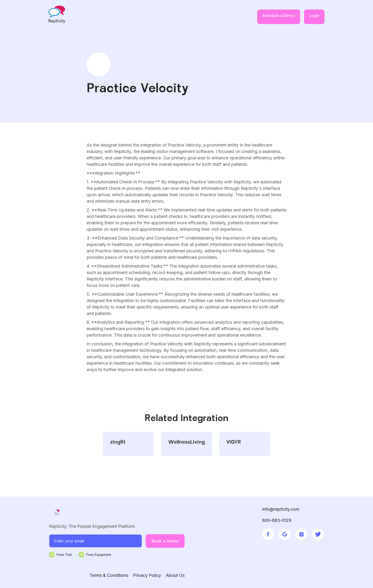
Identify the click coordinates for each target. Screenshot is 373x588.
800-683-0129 (277, 520)
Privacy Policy (147, 575)
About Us (175, 575)
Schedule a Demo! (279, 15)
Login (314, 15)
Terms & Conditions (109, 575)
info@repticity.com (281, 509)
